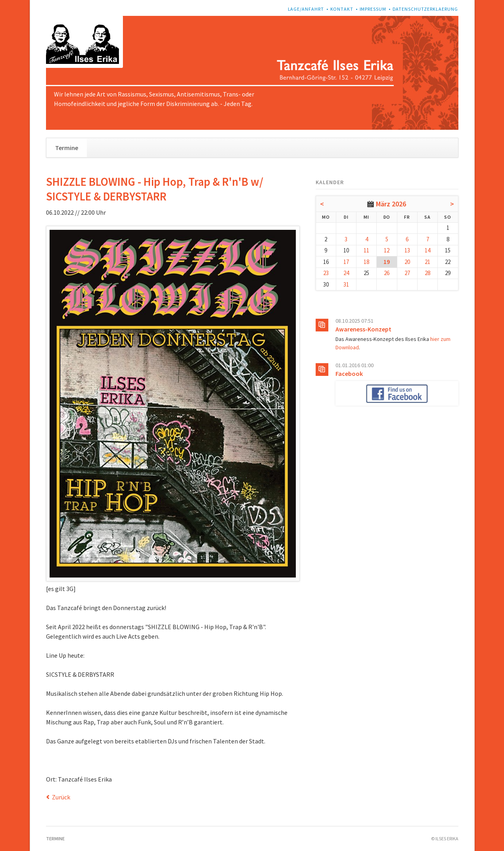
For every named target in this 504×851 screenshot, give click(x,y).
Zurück (61, 797)
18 (366, 262)
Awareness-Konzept (363, 329)
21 (427, 262)
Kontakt (342, 9)
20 (407, 262)
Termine (67, 148)
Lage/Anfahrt (306, 9)
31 (346, 284)
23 (326, 273)
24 (346, 273)
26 (387, 273)
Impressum (373, 9)
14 (427, 250)
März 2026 (391, 204)
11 (366, 250)
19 (387, 262)
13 (407, 250)
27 (407, 273)
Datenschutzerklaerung (425, 9)
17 (346, 262)
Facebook (349, 374)
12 (387, 250)
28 (427, 273)
